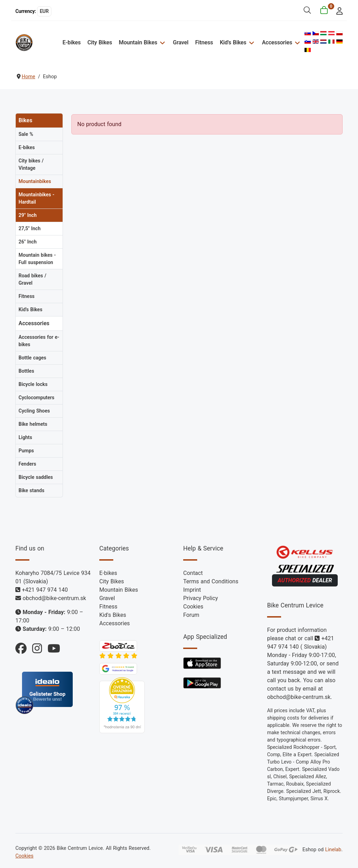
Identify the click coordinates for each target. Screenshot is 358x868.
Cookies (193, 607)
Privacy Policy (201, 598)
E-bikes (72, 42)
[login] (338, 10)
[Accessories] (297, 42)
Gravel (181, 42)
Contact (193, 573)
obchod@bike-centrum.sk (54, 598)
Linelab (333, 850)
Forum (191, 615)
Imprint (192, 590)
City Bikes (100, 42)
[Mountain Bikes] (162, 42)
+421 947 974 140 (45, 590)
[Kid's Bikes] (251, 42)
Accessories (277, 42)
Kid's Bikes (233, 42)
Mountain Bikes (138, 42)
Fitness (204, 42)
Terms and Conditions (211, 581)
